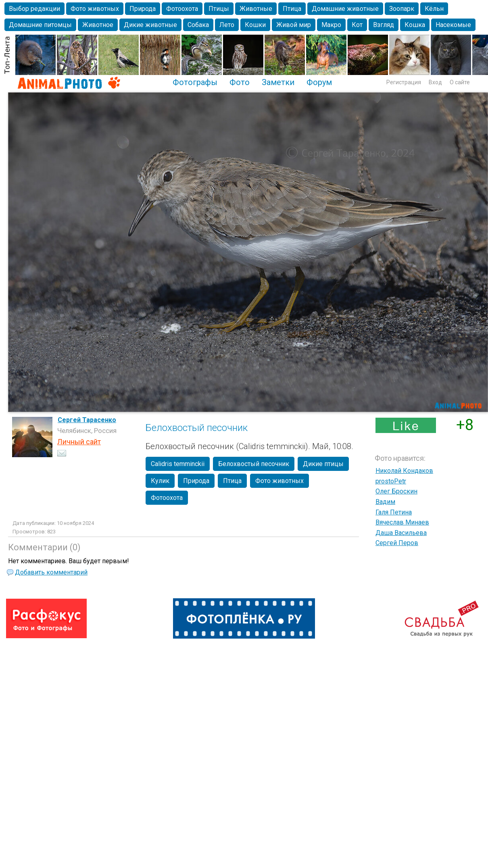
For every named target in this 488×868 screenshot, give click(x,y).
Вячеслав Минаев (402, 522)
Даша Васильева (401, 533)
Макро (331, 25)
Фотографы (195, 82)
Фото (240, 82)
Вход (435, 82)
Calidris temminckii (178, 464)
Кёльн (434, 9)
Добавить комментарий (51, 572)
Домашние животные (345, 9)
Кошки (255, 25)
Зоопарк (402, 9)
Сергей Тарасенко (87, 420)
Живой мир (294, 25)
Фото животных (95, 9)
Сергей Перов (397, 543)
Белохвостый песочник (254, 464)
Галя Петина (394, 512)
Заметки (278, 82)
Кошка (415, 25)
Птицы (219, 9)
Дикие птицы (323, 464)
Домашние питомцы (40, 25)
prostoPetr (391, 481)
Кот (357, 25)
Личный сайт (79, 442)
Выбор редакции (34, 9)
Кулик (160, 481)
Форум (319, 82)
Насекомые (453, 25)
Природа (143, 9)
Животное (98, 25)
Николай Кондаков (404, 471)
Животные (256, 9)
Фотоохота (182, 9)
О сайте (460, 82)
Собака (198, 25)
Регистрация (404, 82)
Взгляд (384, 25)
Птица (292, 9)
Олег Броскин (396, 491)
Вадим (385, 502)
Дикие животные (150, 25)
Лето (227, 25)
